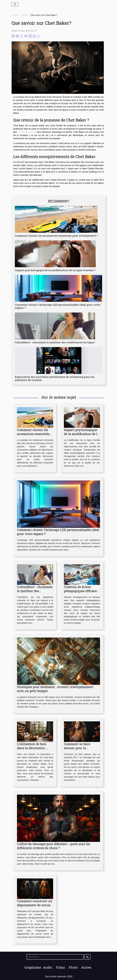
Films (60, 967)
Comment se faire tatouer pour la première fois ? (77, 748)
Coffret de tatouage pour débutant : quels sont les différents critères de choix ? (54, 846)
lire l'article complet (27, 132)
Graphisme (33, 967)
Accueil (15, 15)
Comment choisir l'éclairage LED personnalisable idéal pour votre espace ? (58, 306)
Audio (48, 967)
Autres (25, 15)
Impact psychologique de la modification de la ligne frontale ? (55, 270)
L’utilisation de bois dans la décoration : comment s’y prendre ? (34, 748)
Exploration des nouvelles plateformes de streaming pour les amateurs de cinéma (55, 378)
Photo (73, 967)
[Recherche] (55, 957)
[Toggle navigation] (15, 4)
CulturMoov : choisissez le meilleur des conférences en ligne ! (55, 342)
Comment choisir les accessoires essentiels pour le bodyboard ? (56, 236)
